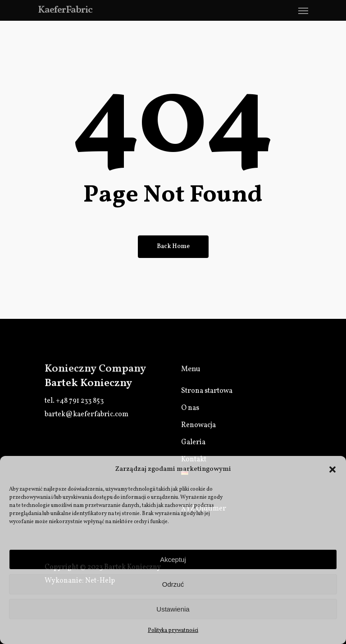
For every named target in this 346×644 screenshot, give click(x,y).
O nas (190, 408)
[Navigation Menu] (303, 10)
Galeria (193, 442)
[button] (332, 469)
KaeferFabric (65, 10)
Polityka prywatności (173, 630)
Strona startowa (207, 391)
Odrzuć (173, 584)
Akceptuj (173, 559)
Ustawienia (173, 609)
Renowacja (198, 425)
